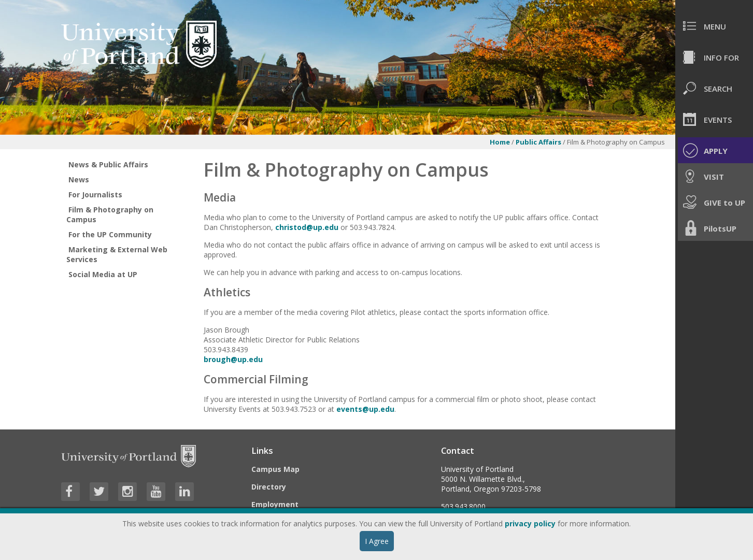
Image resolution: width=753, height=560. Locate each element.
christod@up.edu (307, 227)
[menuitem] (714, 26)
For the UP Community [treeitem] (110, 234)
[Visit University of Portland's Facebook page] (70, 492)
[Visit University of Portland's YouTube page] (156, 492)
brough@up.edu (233, 359)
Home (500, 142)
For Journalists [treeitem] (95, 195)
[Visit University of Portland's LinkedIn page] (184, 492)
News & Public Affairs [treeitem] (108, 164)
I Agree (377, 541)
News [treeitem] (79, 180)
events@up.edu (365, 409)
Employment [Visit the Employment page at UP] (275, 504)
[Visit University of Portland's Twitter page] (99, 492)
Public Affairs (538, 142)
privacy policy (530, 523)
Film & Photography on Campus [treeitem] (110, 214)
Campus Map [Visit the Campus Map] (275, 469)
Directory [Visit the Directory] (269, 487)
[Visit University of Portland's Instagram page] (127, 492)
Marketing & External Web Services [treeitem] (117, 254)
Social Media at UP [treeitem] (103, 274)
